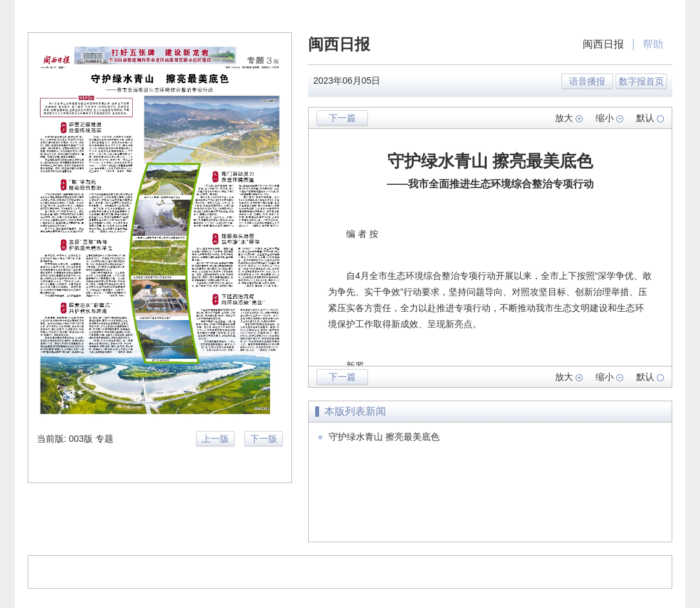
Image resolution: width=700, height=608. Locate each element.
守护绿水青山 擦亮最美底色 (384, 437)
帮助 (653, 44)
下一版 (264, 439)
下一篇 (342, 118)
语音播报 (587, 81)
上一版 (215, 439)
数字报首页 (641, 81)
